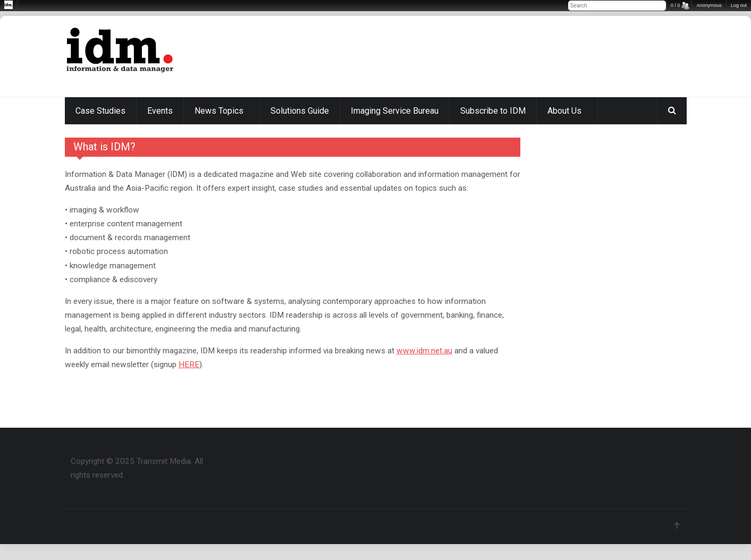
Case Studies (100, 111)
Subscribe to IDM (493, 111)
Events (160, 111)
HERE (189, 364)
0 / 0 (676, 5)
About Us (564, 111)
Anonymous (709, 5)
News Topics (219, 111)
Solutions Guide (300, 111)
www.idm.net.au (424, 351)
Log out (739, 5)
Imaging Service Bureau (395, 111)
